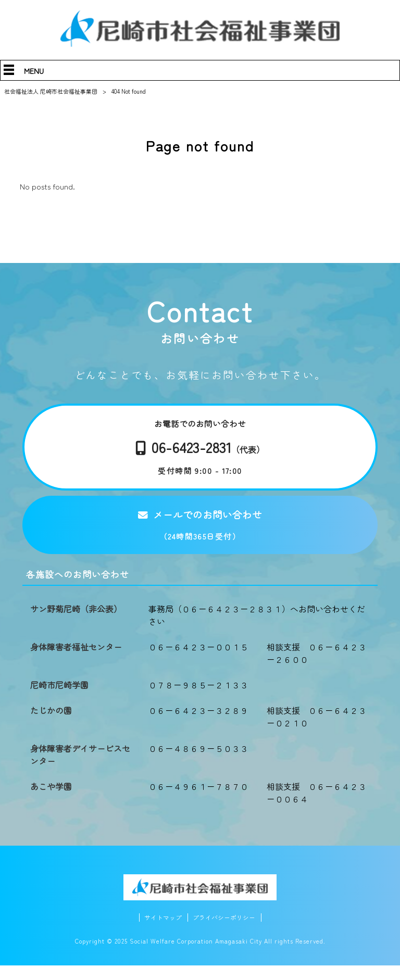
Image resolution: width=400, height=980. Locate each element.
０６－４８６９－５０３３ (198, 762)
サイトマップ (160, 932)
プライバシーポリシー (226, 932)
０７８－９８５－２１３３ (198, 699)
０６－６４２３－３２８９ (198, 724)
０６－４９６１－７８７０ (198, 800)
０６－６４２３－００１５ (198, 661)
